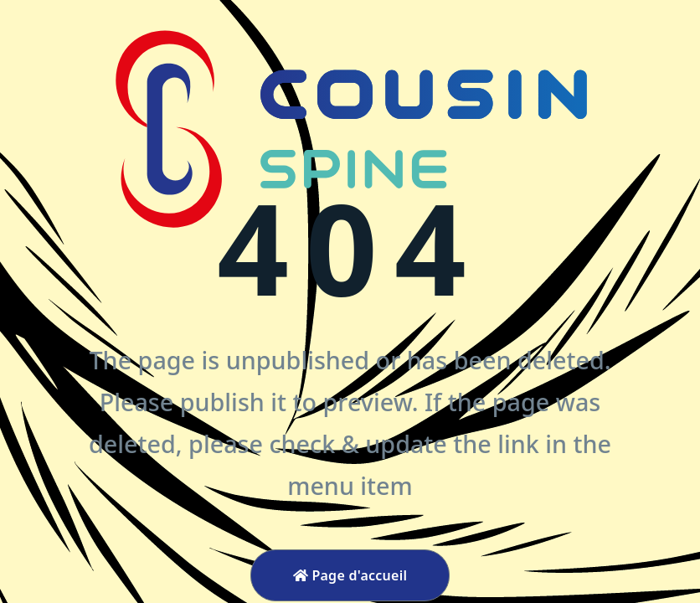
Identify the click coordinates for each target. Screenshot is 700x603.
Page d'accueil (350, 575)
